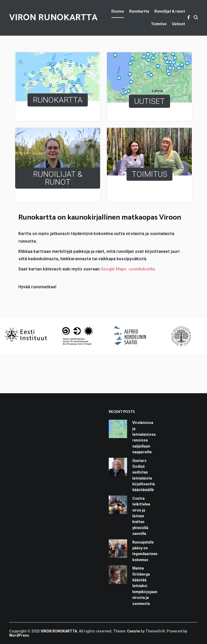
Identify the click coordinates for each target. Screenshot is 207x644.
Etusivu (118, 11)
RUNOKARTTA (58, 100)
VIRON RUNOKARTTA (53, 18)
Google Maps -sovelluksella (128, 269)
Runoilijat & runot (170, 11)
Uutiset (178, 24)
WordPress (19, 635)
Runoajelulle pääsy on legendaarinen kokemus (145, 551)
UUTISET (149, 101)
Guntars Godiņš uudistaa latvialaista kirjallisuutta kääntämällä (144, 475)
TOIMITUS (149, 174)
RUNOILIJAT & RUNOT (58, 178)
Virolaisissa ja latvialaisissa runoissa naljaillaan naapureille (144, 437)
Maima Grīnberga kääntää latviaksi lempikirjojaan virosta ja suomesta (145, 586)
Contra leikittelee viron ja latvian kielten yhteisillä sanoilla (141, 516)
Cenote (134, 631)
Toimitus (159, 24)
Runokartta (139, 11)
